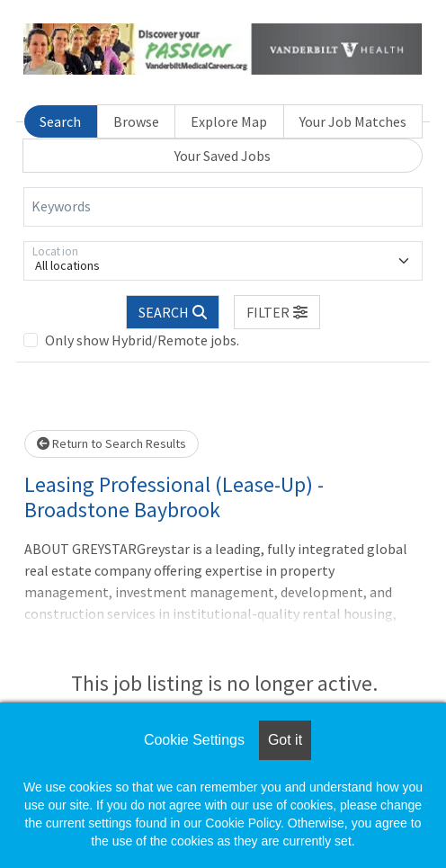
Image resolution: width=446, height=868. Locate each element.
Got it (285, 740)
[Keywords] (223, 207)
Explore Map (229, 121)
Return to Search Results (111, 443)
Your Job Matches (353, 121)
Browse (136, 121)
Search (60, 121)
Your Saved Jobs (223, 156)
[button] (277, 312)
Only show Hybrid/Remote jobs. (142, 340)
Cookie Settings (194, 740)
